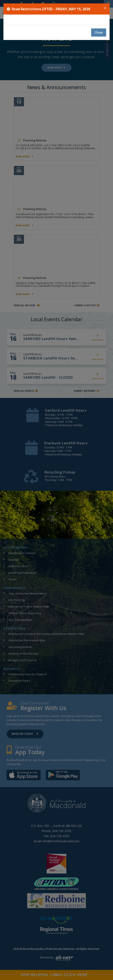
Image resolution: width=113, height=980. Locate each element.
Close (99, 32)
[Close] (105, 8)
